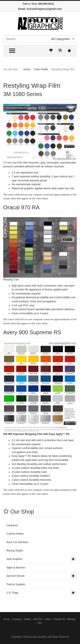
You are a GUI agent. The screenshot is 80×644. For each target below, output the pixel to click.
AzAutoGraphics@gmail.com (44, 9)
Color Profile (41, 69)
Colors (48, 619)
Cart (39, 623)
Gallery (28, 619)
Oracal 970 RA (21, 207)
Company (17, 619)
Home (27, 69)
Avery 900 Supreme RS (32, 332)
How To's (38, 619)
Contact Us (59, 619)
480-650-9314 (46, 4)
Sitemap (71, 619)
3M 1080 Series (23, 94)
